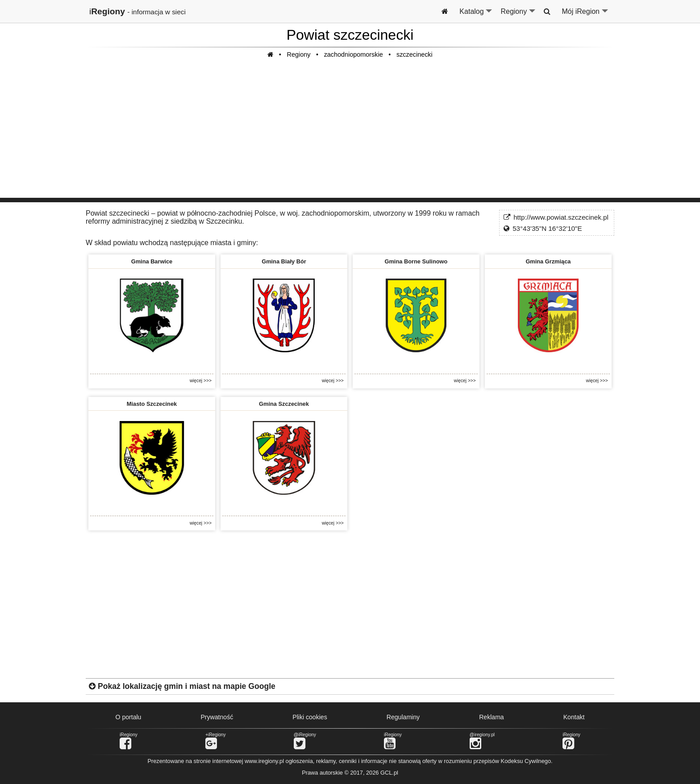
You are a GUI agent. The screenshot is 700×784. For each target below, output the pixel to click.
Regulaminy (403, 717)
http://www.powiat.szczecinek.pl (561, 217)
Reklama (492, 717)
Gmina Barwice (152, 261)
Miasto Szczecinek (152, 404)
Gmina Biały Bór (284, 261)
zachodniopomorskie (354, 54)
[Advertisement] (350, 135)
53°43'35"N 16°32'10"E (547, 228)
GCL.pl (389, 773)
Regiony (518, 15)
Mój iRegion (585, 15)
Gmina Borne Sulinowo (416, 261)
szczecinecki (415, 54)
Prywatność (217, 717)
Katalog (476, 15)
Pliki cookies (310, 717)
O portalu (129, 717)
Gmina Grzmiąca (548, 261)
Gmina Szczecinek (284, 404)
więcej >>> (201, 381)
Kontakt (574, 717)
